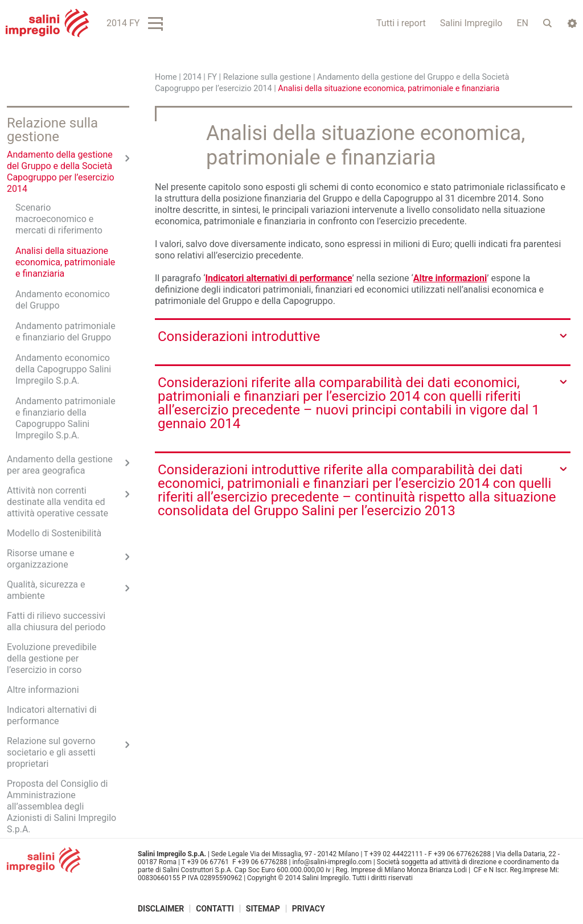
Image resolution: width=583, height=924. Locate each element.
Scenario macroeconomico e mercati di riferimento (59, 219)
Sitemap (263, 909)
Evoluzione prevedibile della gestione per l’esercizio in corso (52, 658)
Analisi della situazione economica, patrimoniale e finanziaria (65, 262)
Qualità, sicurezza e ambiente (46, 590)
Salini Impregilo (471, 23)
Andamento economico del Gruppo (63, 300)
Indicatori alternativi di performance (278, 278)
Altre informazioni (450, 278)
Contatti (215, 909)
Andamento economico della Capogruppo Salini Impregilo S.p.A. (63, 369)
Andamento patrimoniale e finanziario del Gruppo (65, 332)
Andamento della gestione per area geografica (60, 465)
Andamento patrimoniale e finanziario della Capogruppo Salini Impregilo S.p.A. (65, 418)
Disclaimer (161, 909)
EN (522, 23)
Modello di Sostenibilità (54, 533)
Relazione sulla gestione (267, 77)
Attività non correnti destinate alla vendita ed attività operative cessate (58, 502)
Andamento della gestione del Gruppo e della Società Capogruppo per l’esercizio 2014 (61, 172)
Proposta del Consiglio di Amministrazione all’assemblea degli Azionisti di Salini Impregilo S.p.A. (61, 806)
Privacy (309, 909)
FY (212, 77)
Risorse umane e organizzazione (41, 559)
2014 (192, 77)
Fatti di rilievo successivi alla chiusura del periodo (56, 621)
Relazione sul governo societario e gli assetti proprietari (51, 752)
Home (166, 77)
